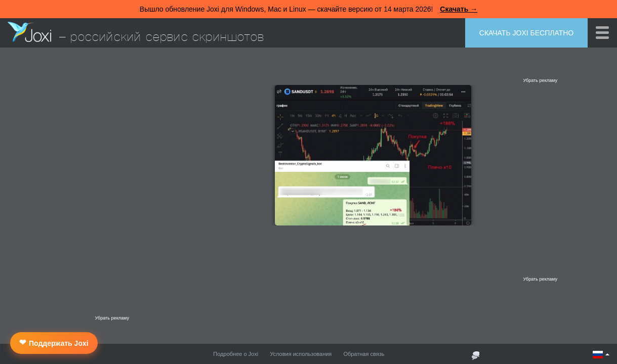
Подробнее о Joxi (236, 354)
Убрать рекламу (540, 80)
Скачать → (459, 9)
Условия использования (301, 354)
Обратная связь (364, 354)
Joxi (29, 32)
